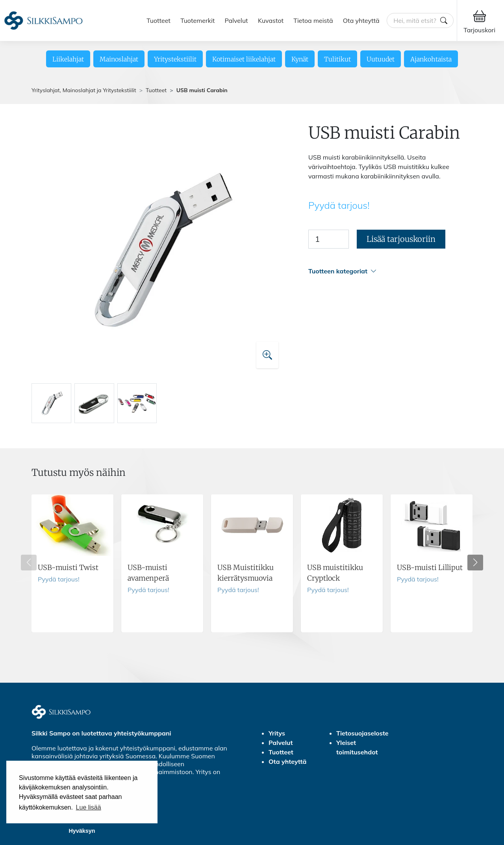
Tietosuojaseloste (362, 733)
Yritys (277, 733)
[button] (390, 271)
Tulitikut (337, 59)
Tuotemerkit (197, 20)
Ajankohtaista (431, 59)
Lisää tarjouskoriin (401, 239)
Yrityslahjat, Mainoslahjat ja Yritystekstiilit (84, 90)
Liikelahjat (68, 59)
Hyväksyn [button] (82, 831)
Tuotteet (158, 20)
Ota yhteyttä (361, 20)
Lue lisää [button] (89, 807)
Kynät (300, 59)
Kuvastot (271, 20)
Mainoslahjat (119, 59)
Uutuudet (381, 59)
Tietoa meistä (313, 20)
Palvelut (236, 20)
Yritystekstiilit (175, 59)
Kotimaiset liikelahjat (244, 59)
